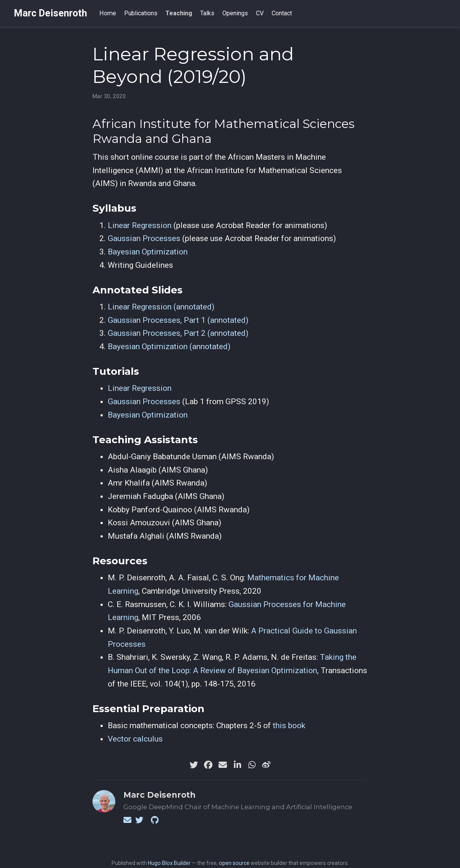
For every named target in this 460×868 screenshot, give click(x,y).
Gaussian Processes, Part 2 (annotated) (178, 333)
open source (234, 863)
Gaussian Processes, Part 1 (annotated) (178, 320)
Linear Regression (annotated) (161, 307)
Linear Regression (140, 225)
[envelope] (223, 765)
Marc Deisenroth (50, 13)
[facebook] (208, 765)
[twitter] (194, 765)
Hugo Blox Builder (169, 863)
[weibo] (266, 765)
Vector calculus (135, 739)
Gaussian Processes (144, 238)
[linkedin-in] (237, 765)
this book (289, 725)
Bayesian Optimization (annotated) (169, 347)
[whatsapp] (252, 765)
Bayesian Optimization (148, 252)
